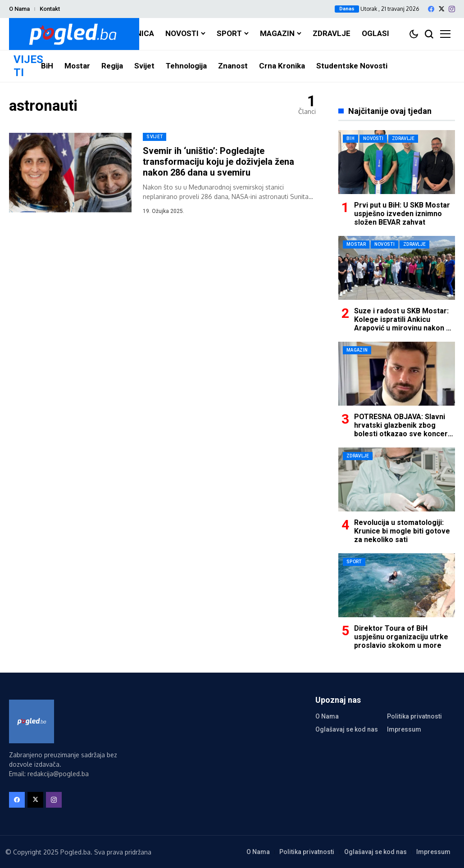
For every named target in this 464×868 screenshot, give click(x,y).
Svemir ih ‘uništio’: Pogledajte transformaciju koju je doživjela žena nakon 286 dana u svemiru (218, 162)
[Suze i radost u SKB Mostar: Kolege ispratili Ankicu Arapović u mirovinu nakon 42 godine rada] (397, 268)
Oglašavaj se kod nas (347, 729)
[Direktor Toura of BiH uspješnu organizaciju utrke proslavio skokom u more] (397, 585)
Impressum (404, 729)
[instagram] (452, 9)
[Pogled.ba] (74, 34)
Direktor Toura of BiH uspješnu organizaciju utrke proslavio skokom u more (401, 637)
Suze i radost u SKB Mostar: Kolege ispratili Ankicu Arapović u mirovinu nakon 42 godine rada (404, 324)
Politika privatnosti (414, 716)
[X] (441, 9)
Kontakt (50, 9)
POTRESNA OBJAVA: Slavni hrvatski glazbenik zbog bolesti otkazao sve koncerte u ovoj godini (405, 430)
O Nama (19, 9)
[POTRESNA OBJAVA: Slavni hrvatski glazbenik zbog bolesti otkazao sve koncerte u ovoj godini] (397, 374)
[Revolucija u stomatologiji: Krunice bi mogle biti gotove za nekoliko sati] (397, 479)
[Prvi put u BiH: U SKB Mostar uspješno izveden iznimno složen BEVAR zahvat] (397, 162)
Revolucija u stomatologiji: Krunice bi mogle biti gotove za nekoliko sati (402, 531)
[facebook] (431, 9)
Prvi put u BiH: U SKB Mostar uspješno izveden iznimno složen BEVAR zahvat (402, 214)
